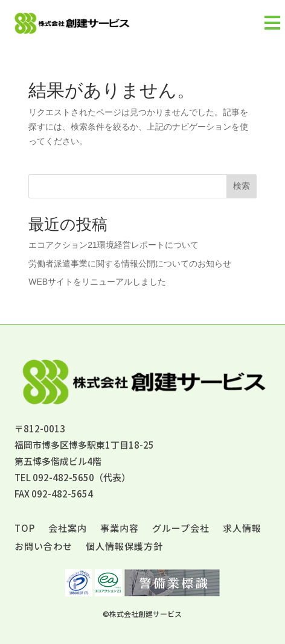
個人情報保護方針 (124, 547)
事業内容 (120, 529)
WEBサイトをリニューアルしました (97, 282)
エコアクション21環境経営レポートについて (114, 245)
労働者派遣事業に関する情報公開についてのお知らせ (130, 264)
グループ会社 (181, 529)
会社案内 (68, 529)
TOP (25, 529)
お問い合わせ (43, 547)
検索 (242, 186)
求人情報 (242, 529)
